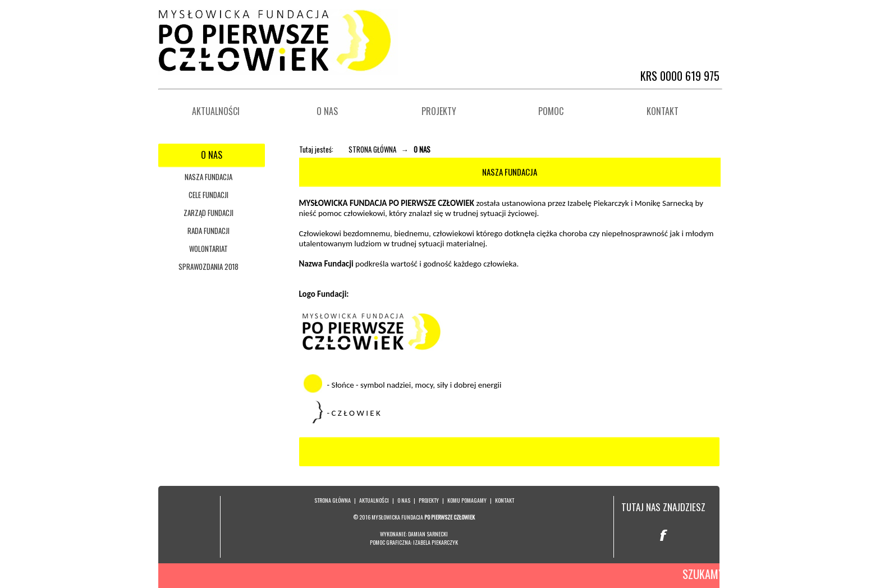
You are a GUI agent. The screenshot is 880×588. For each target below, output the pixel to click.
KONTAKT (505, 500)
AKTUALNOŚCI (374, 500)
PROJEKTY (429, 500)
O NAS (404, 500)
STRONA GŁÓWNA (372, 149)
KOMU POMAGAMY (467, 500)
